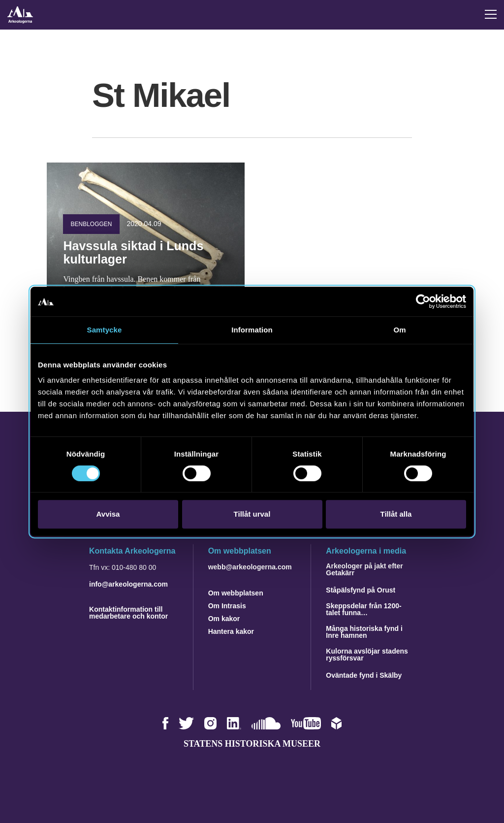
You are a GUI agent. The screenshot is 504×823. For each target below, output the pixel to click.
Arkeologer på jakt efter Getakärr (364, 569)
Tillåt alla (396, 514)
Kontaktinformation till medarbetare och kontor (128, 613)
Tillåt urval (252, 514)
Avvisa (108, 514)
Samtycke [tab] (105, 330)
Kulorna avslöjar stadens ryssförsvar (367, 655)
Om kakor (224, 619)
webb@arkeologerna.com (250, 567)
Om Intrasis (227, 606)
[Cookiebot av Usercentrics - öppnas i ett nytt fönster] (423, 301)
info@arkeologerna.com (128, 584)
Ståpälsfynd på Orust (361, 590)
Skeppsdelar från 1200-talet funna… (363, 609)
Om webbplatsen (236, 593)
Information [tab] (252, 330)
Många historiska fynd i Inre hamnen (364, 632)
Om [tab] (399, 330)
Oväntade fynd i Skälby (364, 675)
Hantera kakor (231, 631)
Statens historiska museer (252, 744)
